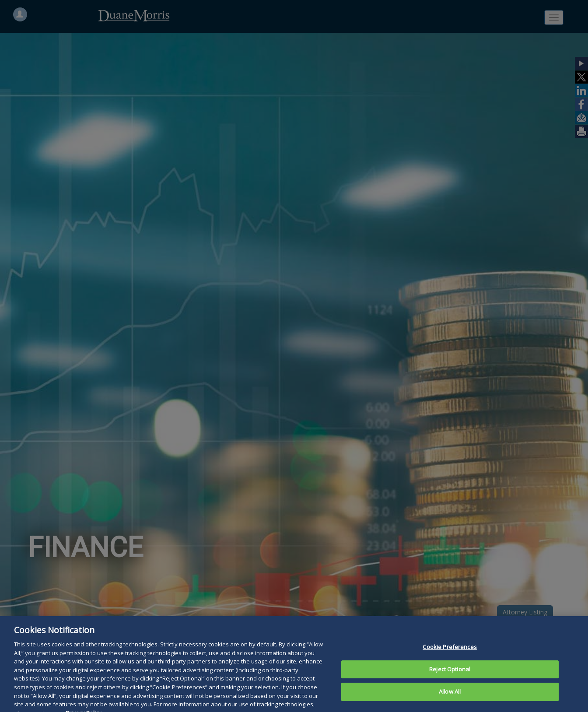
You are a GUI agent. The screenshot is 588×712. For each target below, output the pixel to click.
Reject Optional (450, 676)
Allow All (450, 698)
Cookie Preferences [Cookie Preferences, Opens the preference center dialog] (450, 653)
